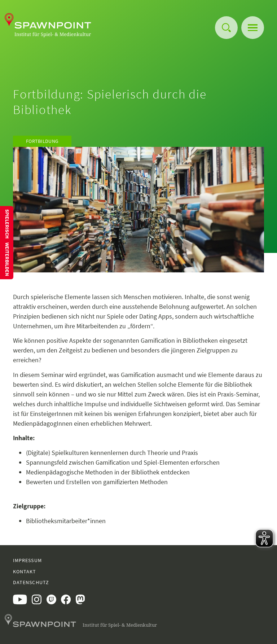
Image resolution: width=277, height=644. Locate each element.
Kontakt (25, 571)
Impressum (27, 560)
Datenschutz (31, 582)
